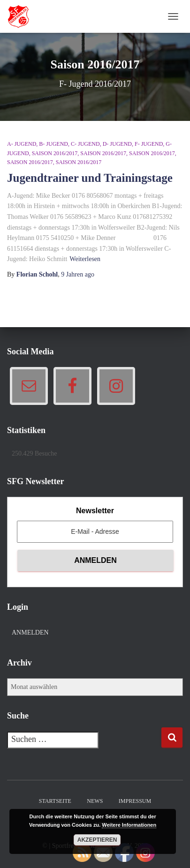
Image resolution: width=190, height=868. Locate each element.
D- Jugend (117, 144)
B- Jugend (53, 144)
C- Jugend (85, 144)
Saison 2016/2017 (55, 153)
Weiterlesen (85, 259)
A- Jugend (22, 144)
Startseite (55, 801)
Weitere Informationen (129, 825)
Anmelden (30, 632)
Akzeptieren (97, 840)
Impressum (135, 801)
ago (78, 274)
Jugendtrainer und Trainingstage (90, 178)
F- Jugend (149, 144)
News (95, 801)
